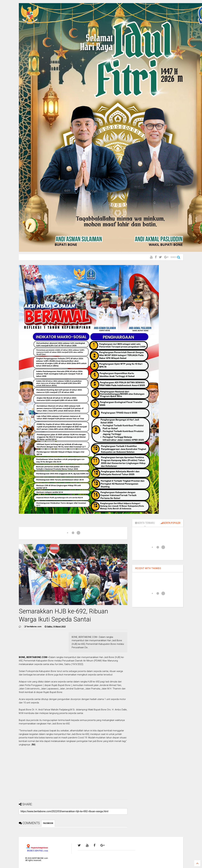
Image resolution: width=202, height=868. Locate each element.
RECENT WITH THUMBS (148, 568)
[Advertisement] (73, 775)
